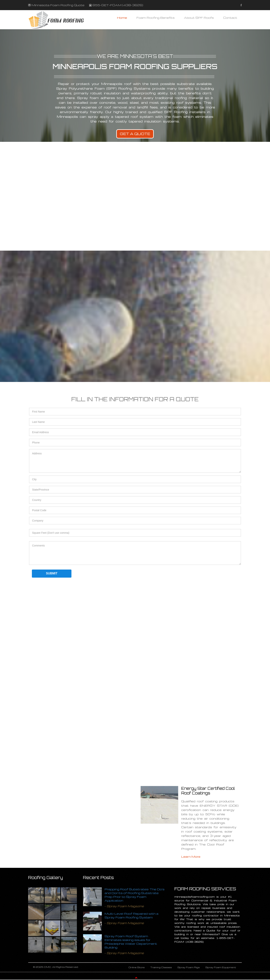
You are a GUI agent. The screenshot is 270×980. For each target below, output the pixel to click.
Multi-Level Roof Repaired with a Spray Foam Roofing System (132, 915)
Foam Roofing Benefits (156, 18)
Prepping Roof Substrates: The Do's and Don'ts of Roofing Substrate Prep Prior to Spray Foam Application (135, 895)
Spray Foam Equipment (221, 967)
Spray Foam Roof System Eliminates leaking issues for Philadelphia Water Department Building (131, 942)
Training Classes (161, 967)
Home (122, 18)
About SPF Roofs (199, 18)
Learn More (191, 857)
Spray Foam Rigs (189, 967)
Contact (230, 18)
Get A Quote (135, 134)
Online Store (136, 967)
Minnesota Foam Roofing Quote (58, 5)
